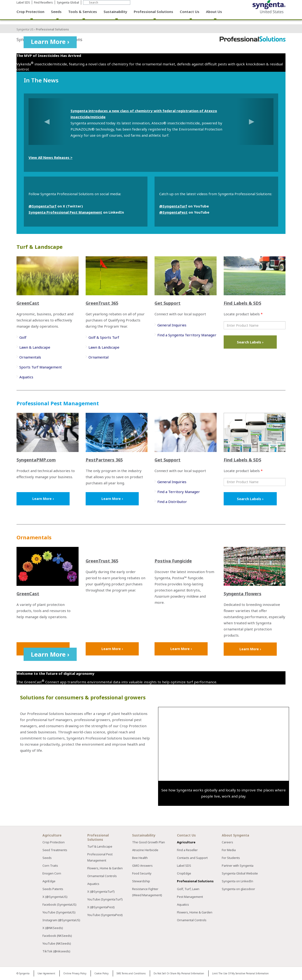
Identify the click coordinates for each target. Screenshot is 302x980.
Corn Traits (50, 866)
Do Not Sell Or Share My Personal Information (179, 973)
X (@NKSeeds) (53, 928)
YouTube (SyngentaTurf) (105, 899)
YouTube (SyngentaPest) (105, 915)
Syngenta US (25, 29)
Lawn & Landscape (35, 347)
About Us (214, 16)
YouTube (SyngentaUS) (59, 912)
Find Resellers (43, 7)
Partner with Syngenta (238, 866)
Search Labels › (250, 342)
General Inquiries (172, 325)
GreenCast (28, 303)
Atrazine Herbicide (145, 850)
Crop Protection (30, 16)
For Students (231, 858)
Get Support (168, 303)
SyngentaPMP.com (36, 460)
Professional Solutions (153, 16)
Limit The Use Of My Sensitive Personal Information (240, 973)
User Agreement (46, 973)
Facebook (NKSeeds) (57, 936)
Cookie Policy (101, 973)
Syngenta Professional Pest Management (65, 212)
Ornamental (99, 357)
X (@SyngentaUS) (55, 897)
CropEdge (184, 873)
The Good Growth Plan (149, 842)
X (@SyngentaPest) (101, 907)
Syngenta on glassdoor (238, 889)
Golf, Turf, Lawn (188, 889)
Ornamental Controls (102, 876)
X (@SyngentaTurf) (101, 891)
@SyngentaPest (173, 212)
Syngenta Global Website (240, 873)
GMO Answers (142, 866)
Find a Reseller (187, 850)
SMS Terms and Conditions (131, 973)
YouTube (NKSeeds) (57, 943)
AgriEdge (49, 881)
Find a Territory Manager (179, 492)
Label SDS (23, 7)
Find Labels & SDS (242, 303)
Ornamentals (30, 357)
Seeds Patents (53, 889)
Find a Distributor (172, 502)
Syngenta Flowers (243, 594)
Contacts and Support (192, 858)
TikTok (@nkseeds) (56, 951)
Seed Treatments (55, 850)
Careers (227, 842)
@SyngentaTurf (42, 206)
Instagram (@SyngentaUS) (61, 920)
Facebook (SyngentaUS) (59, 904)
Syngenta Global (68, 7)
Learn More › (50, 42)
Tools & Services (83, 16)
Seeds (56, 16)
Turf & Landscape (100, 846)
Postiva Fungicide (173, 561)
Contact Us (190, 16)
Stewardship (141, 881)
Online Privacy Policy (75, 973)
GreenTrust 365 (102, 303)
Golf (23, 337)
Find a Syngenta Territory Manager (187, 335)
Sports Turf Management (41, 367)
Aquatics (26, 377)
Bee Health (140, 858)
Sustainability (115, 16)
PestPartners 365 (104, 460)
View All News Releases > (50, 157)
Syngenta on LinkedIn (237, 881)
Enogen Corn (52, 873)
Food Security (142, 873)
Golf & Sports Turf (104, 337)
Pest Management (190, 897)
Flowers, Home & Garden (105, 868)
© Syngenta (23, 973)
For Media (229, 850)
